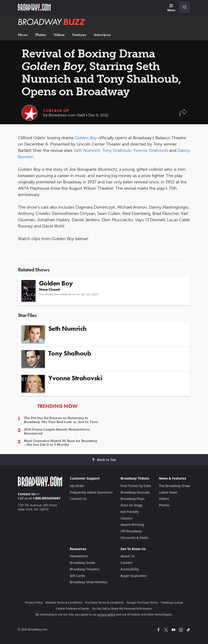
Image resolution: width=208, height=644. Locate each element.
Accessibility (130, 569)
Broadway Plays (132, 499)
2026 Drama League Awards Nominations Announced (57, 431)
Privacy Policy (34, 603)
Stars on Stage (132, 505)
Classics (126, 518)
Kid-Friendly (130, 512)
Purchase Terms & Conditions (104, 603)
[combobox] (183, 7)
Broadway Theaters (85, 569)
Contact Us (27, 494)
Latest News (168, 492)
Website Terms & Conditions (64, 603)
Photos (41, 35)
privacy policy (106, 614)
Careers (126, 563)
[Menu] (171, 8)
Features (79, 35)
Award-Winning (132, 525)
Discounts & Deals (134, 538)
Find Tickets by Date (136, 486)
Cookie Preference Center (73, 609)
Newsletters (79, 556)
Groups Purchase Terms (142, 603)
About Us (127, 556)
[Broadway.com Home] (34, 7)
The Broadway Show (174, 486)
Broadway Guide (82, 563)
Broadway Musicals (135, 492)
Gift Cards (77, 576)
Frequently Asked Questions (91, 492)
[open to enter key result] (185, 7)
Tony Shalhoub (117, 150)
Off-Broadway (131, 531)
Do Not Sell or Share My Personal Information (122, 609)
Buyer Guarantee (134, 576)
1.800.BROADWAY (47, 498)
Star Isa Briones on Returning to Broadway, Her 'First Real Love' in (61, 420)
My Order (77, 486)
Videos (59, 35)
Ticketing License (172, 603)
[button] (183, 115)
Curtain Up (56, 111)
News (23, 35)
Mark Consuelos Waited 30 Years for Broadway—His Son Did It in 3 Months (60, 443)
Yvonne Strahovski (151, 150)
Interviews (102, 35)
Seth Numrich (87, 150)
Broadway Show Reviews (89, 582)
